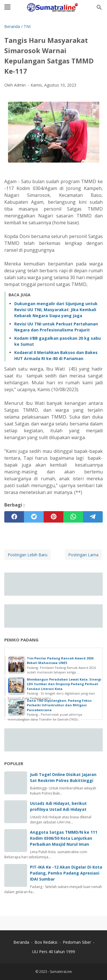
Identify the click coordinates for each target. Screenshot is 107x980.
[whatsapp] (73, 517)
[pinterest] (53, 517)
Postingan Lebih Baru (28, 555)
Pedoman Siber (77, 942)
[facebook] (14, 517)
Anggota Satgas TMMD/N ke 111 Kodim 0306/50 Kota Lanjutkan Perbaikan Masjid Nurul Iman (64, 838)
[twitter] (34, 517)
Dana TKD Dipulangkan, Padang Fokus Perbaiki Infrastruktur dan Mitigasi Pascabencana (59, 705)
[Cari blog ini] (99, 7)
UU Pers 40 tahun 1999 (54, 952)
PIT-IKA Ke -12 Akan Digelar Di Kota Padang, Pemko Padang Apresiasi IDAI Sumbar (66, 873)
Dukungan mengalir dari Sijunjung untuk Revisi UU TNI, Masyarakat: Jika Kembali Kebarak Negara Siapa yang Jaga (56, 310)
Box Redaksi (47, 942)
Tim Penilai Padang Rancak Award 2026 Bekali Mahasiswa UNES (60, 661)
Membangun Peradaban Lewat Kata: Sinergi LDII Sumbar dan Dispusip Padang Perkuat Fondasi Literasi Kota (64, 684)
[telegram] (93, 517)
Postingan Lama (83, 555)
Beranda (21, 942)
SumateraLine (61, 972)
